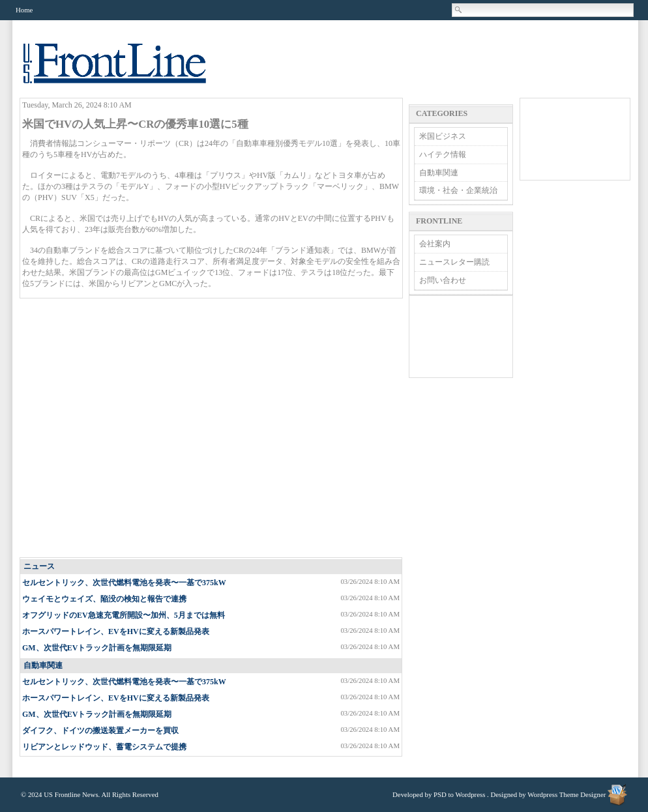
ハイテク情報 (443, 154)
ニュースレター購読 (454, 262)
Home (24, 10)
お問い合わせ (443, 280)
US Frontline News (128, 71)
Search (459, 10)
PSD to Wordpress (459, 794)
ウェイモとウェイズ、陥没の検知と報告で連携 (104, 599)
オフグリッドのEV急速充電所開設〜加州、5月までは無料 (124, 615)
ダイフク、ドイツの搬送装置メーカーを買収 (100, 731)
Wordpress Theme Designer (567, 794)
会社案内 (435, 244)
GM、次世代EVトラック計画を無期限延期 (97, 648)
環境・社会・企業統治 (458, 190)
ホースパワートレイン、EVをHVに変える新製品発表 (116, 631)
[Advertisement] (122, 428)
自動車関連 (43, 665)
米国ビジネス (443, 136)
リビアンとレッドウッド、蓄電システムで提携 (104, 747)
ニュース (39, 566)
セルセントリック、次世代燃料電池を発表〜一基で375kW (124, 583)
